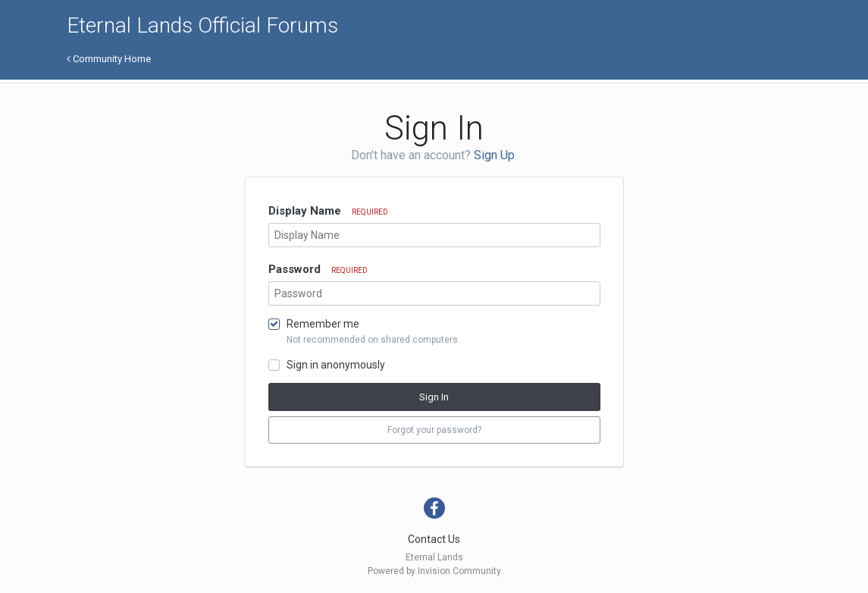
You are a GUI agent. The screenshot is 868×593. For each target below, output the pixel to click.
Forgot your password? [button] (434, 430)
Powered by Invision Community (434, 571)
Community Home (109, 59)
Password (318, 269)
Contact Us (434, 539)
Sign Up (494, 155)
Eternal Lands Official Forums (202, 25)
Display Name (328, 211)
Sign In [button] (434, 397)
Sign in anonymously (336, 365)
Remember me (323, 324)
